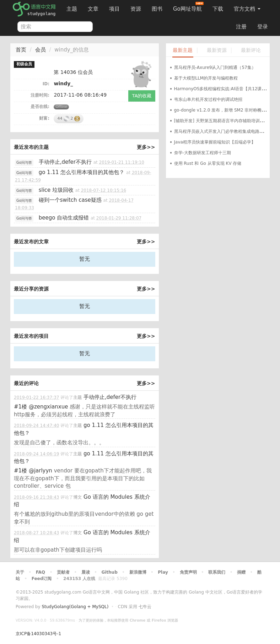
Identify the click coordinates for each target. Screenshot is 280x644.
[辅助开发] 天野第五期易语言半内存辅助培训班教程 (223, 121)
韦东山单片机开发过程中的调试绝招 (208, 99)
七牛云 (145, 607)
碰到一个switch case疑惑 (70, 200)
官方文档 (247, 9)
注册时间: (40, 95)
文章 (93, 9)
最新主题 (183, 50)
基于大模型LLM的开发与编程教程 (206, 78)
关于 (20, 572)
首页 (21, 50)
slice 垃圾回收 (56, 190)
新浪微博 (138, 572)
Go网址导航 (188, 7)
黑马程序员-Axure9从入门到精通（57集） (215, 67)
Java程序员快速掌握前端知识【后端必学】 (215, 142)
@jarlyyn (41, 471)
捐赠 (241, 572)
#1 (20, 407)
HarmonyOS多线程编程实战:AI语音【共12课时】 (222, 89)
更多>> (146, 147)
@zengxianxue (49, 407)
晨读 (86, 572)
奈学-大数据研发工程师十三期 (203, 153)
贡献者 (63, 572)
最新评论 (251, 50)
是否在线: (40, 107)
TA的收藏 (142, 96)
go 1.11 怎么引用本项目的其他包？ (82, 172)
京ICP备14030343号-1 (38, 634)
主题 (72, 9)
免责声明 (188, 572)
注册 (241, 27)
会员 (41, 50)
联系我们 (217, 572)
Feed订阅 (42, 579)
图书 (157, 9)
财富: (44, 118)
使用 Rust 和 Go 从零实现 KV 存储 (208, 163)
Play (163, 572)
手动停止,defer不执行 (65, 162)
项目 (114, 9)
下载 (218, 9)
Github (109, 572)
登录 (263, 27)
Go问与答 (24, 163)
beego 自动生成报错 (64, 218)
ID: (46, 84)
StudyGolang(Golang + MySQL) (75, 607)
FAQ (41, 572)
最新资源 (217, 50)
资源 (136, 9)
